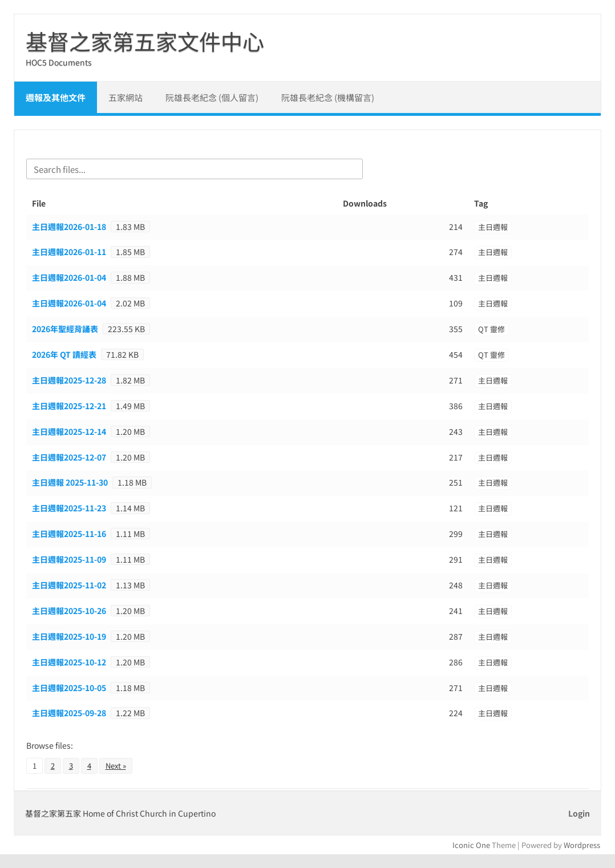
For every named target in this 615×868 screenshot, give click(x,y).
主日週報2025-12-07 (69, 457)
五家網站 (126, 97)
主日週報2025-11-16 (69, 534)
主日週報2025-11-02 (69, 585)
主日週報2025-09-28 (69, 713)
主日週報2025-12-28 (69, 380)
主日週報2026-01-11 (69, 252)
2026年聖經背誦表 (65, 329)
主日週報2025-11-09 (69, 559)
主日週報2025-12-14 (69, 431)
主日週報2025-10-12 (69, 662)
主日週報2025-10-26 (69, 611)
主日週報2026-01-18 (69, 227)
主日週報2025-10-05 (69, 688)
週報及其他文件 (56, 97)
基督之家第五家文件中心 (145, 41)
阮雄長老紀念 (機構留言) (328, 97)
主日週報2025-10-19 (69, 636)
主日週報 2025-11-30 (70, 482)
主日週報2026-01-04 (69, 277)
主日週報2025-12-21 (69, 406)
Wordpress (582, 845)
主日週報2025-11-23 (69, 508)
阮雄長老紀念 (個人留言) (212, 97)
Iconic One (471, 845)
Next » (116, 766)
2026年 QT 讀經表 (64, 354)
